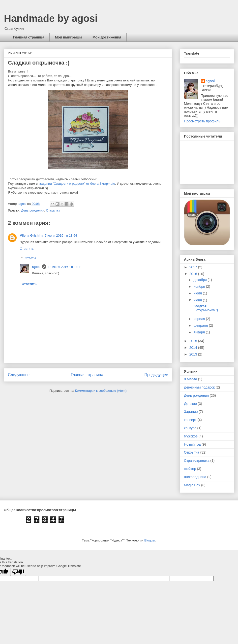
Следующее (19, 375)
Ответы (30, 258)
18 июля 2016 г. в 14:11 (65, 267)
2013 (194, 354)
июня (198, 300)
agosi (36, 267)
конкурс (190, 428)
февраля (201, 325)
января (199, 332)
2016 (194, 274)
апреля (200, 319)
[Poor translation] (18, 572)
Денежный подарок (199, 387)
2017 (194, 267)
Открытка (53, 210)
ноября (200, 286)
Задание (191, 412)
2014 (194, 348)
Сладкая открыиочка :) (205, 308)
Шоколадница (195, 477)
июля (198, 293)
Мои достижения (107, 37)
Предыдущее (156, 375)
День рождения (33, 210)
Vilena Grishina (31, 235)
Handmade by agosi (51, 18)
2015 (194, 341)
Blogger (150, 540)
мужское (191, 436)
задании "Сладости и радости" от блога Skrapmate (77, 184)
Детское (190, 404)
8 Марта (191, 379)
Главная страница (29, 37)
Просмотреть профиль (202, 121)
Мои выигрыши (68, 37)
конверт (190, 420)
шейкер (190, 469)
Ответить (27, 249)
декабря (200, 280)
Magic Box (192, 485)
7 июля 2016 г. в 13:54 (61, 235)
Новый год (192, 444)
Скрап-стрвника (197, 461)
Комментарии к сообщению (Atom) (101, 391)
